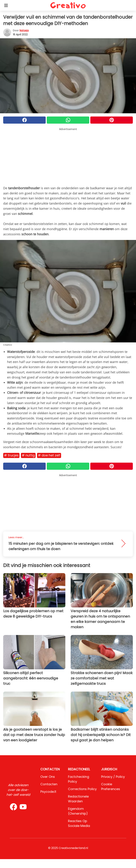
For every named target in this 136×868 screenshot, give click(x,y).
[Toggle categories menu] (6, 5)
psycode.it (48, 792)
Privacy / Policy (113, 777)
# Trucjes (11, 455)
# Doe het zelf (49, 455)
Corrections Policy (82, 789)
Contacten (49, 784)
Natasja (24, 30)
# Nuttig (28, 455)
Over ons (48, 777)
